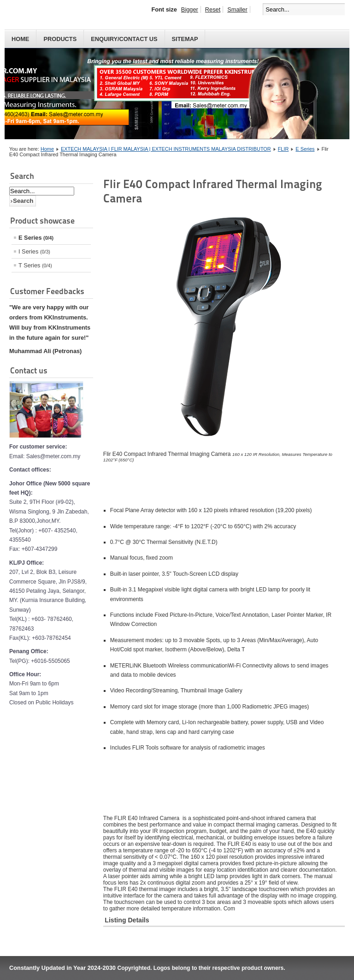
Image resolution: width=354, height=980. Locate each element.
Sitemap (185, 39)
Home (47, 149)
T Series (35, 265)
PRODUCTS (60, 39)
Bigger (190, 9)
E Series (305, 149)
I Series (34, 251)
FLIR (283, 149)
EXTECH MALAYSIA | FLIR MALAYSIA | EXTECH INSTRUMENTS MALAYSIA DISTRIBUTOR (166, 149)
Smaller (237, 9)
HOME (20, 39)
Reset (213, 9)
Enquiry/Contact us (124, 39)
